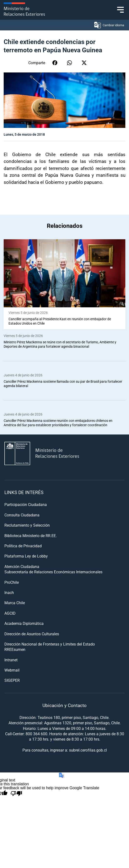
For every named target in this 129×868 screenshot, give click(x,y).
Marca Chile (15, 603)
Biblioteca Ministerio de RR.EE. (31, 536)
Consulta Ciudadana (22, 515)
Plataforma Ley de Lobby (26, 556)
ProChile (12, 582)
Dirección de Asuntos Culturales (32, 634)
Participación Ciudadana (26, 504)
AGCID (10, 613)
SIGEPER (12, 680)
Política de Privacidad (23, 546)
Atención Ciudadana (22, 566)
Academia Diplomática (24, 623)
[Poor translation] (16, 794)
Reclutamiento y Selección (27, 525)
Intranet (11, 660)
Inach (9, 592)
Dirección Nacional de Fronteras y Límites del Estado (50, 644)
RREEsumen (15, 649)
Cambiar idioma (109, 25)
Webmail (12, 670)
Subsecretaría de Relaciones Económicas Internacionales (53, 572)
